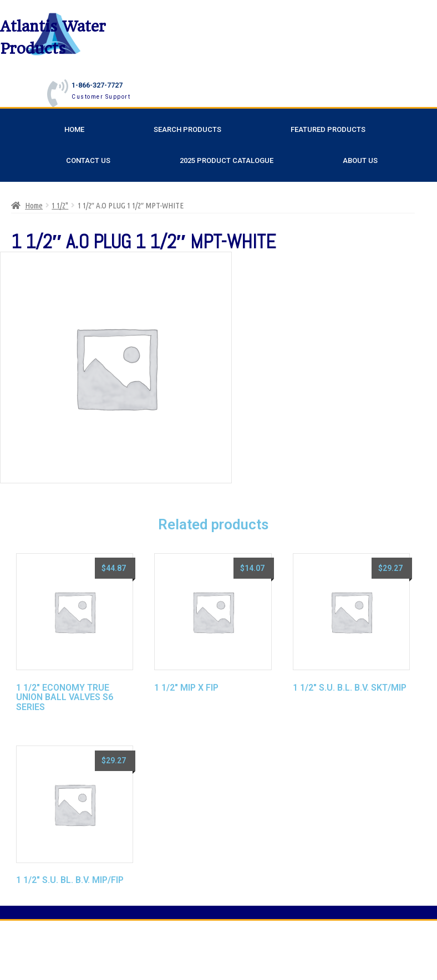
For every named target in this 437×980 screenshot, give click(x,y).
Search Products (187, 129)
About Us (360, 160)
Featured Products (328, 129)
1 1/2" (60, 205)
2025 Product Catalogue (227, 160)
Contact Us (88, 160)
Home (74, 129)
